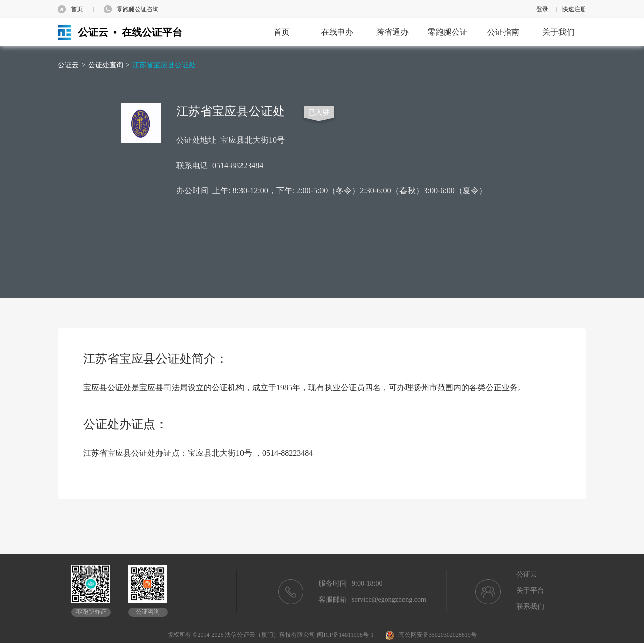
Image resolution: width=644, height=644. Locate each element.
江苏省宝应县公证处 (164, 65)
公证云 (68, 65)
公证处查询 (106, 65)
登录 (542, 9)
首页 (77, 9)
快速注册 (574, 9)
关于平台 (530, 590)
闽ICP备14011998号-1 (345, 635)
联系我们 (530, 607)
